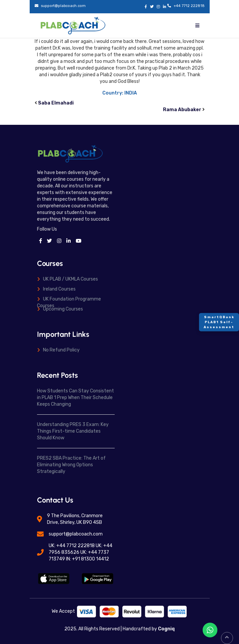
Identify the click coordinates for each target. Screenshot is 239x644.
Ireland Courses (59, 289)
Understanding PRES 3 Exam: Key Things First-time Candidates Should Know (73, 431)
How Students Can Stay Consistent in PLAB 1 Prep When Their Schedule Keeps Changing (75, 398)
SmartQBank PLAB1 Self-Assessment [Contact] (219, 322)
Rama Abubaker (182, 110)
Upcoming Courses (63, 309)
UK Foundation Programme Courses (69, 302)
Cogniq (166, 629)
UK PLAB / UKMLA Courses (70, 279)
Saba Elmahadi (56, 103)
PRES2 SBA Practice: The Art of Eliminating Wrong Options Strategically (71, 465)
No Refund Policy (61, 350)
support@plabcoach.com (63, 6)
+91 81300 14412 (90, 559)
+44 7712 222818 (189, 6)
